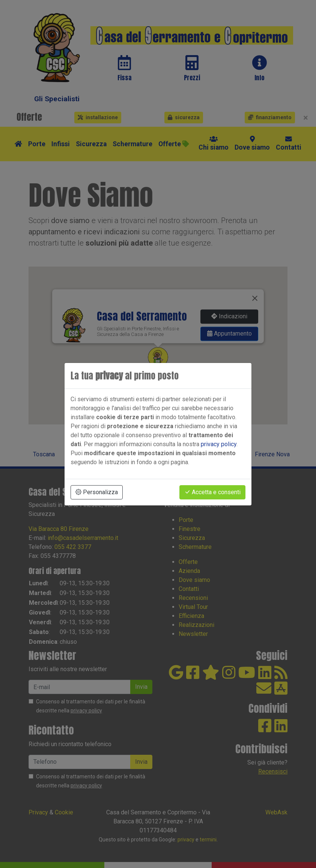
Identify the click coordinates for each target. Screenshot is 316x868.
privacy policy (219, 444)
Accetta (212, 492)
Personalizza (97, 492)
